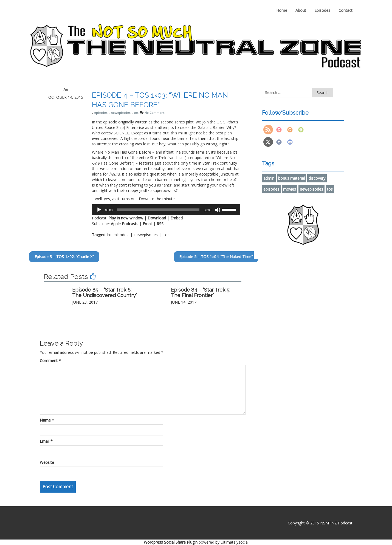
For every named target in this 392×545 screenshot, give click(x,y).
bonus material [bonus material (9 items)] (291, 178)
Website (47, 462)
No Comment (154, 113)
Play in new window (126, 218)
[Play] (99, 210)
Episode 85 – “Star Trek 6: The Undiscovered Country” (105, 293)
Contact (346, 10)
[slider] (158, 210)
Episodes (322, 10)
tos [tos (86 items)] (330, 189)
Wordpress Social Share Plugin (171, 542)
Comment (50, 361)
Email (147, 224)
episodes (101, 113)
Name (47, 420)
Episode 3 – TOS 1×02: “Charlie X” (38, 257)
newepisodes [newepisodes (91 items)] (311, 189)
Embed (177, 218)
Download (157, 218)
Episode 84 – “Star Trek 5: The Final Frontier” (201, 293)
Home (282, 10)
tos (136, 113)
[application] (166, 210)
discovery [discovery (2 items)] (317, 178)
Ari (66, 90)
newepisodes (121, 113)
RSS (160, 224)
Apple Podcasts (125, 224)
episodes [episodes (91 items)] (271, 189)
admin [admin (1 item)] (269, 178)
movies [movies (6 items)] (290, 189)
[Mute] (218, 210)
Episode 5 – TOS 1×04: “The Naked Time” (247, 257)
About (301, 10)
